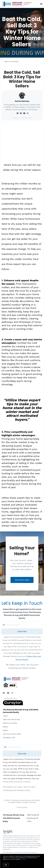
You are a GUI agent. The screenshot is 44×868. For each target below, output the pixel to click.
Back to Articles (11, 61)
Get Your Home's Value (12, 734)
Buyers (6, 727)
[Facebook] (4, 693)
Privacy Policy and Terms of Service (17, 782)
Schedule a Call (9, 738)
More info (24, 859)
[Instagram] (12, 693)
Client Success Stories (11, 719)
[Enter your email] (24, 625)
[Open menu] (41, 4)
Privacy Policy (22, 807)
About (5, 716)
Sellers (5, 730)
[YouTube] (8, 693)
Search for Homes (10, 723)
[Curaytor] (13, 705)
